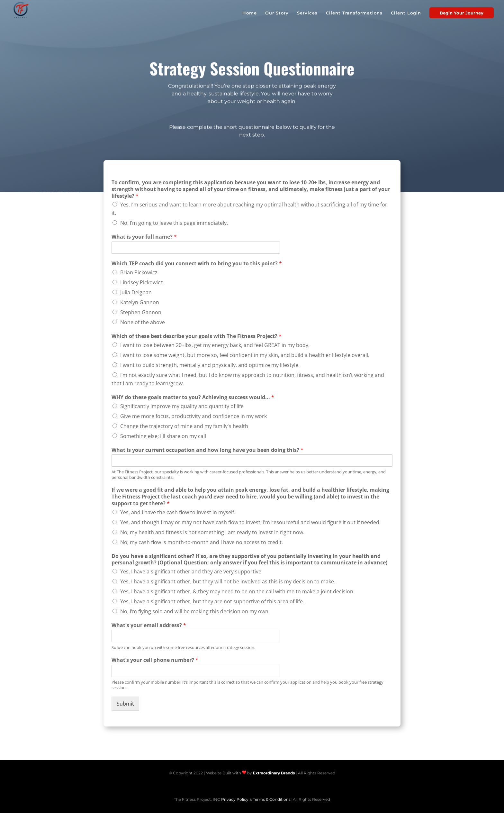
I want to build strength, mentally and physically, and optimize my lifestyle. (210, 365)
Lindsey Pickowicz (142, 282)
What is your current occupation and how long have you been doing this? (207, 450)
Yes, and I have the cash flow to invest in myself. (178, 512)
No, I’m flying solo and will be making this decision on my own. (195, 611)
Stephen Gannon (141, 312)
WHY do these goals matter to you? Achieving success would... (193, 397)
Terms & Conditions (272, 799)
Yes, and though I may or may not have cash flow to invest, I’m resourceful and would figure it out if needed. (250, 522)
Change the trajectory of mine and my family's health (184, 426)
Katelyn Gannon (140, 302)
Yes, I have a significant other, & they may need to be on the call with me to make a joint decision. (237, 591)
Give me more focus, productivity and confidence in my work (194, 416)
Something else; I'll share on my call (163, 436)
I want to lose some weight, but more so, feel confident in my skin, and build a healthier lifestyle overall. (245, 355)
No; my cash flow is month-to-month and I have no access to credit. (202, 542)
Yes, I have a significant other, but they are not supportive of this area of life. (212, 601)
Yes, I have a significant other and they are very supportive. (191, 571)
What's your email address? (149, 625)
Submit (125, 704)
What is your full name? (144, 237)
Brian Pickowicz (139, 272)
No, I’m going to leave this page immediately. (174, 223)
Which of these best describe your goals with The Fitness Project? (197, 336)
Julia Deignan (136, 292)
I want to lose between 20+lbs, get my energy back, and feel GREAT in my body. (215, 345)
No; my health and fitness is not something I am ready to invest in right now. (212, 532)
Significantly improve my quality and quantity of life (182, 406)
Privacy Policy (235, 799)
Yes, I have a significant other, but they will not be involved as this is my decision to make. (228, 581)
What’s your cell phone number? (155, 660)
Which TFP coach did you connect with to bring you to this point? (197, 264)
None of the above (143, 322)
